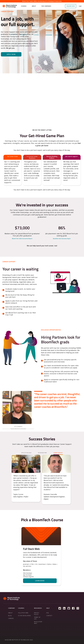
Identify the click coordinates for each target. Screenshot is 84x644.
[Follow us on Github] (69, 608)
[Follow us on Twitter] (60, 608)
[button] (24, 6)
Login (80, 6)
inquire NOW (71, 6)
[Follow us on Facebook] (73, 608)
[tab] (26, 453)
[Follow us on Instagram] (78, 608)
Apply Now (11, 54)
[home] (10, 6)
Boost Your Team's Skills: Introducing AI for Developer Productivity (42, 1)
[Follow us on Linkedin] (64, 608)
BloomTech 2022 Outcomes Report (22, 239)
